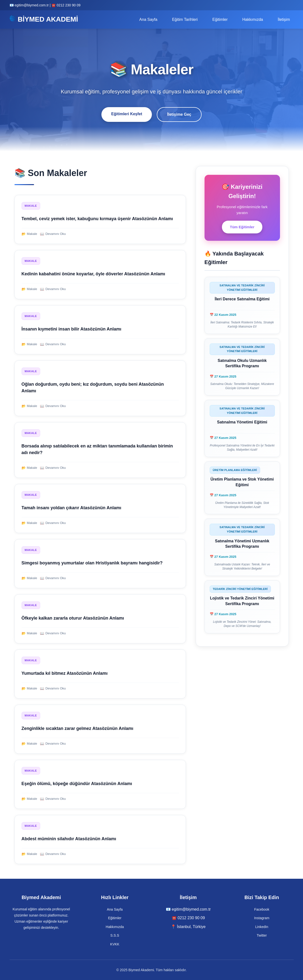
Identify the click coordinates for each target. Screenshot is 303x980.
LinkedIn (262, 927)
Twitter (262, 935)
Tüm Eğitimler (242, 227)
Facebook (262, 909)
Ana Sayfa (148, 19)
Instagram (262, 918)
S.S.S (115, 935)
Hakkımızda (253, 19)
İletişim (284, 19)
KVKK (115, 944)
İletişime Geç (179, 114)
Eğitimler (220, 19)
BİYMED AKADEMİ (44, 19)
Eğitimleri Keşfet (127, 114)
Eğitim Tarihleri (185, 19)
